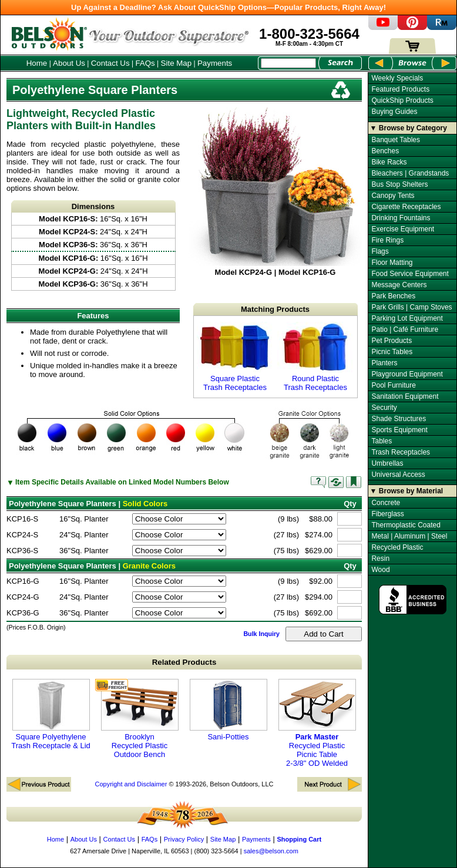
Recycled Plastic (397, 547)
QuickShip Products (402, 100)
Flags (380, 251)
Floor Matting (392, 263)
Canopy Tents (393, 196)
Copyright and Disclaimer (131, 784)
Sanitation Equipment (405, 396)
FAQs (145, 63)
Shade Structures (399, 419)
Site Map (177, 63)
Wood (380, 570)
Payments (215, 63)
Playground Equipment (407, 374)
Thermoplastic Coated (406, 525)
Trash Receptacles (401, 452)
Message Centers (399, 285)
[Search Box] (288, 63)
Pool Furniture (393, 385)
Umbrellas (387, 463)
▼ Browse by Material (407, 491)
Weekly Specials (397, 78)
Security (384, 408)
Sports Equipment (399, 430)
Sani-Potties (228, 710)
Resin (380, 559)
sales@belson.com (271, 851)
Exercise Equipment (403, 229)
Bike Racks (389, 162)
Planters (384, 363)
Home (37, 63)
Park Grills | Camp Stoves (411, 307)
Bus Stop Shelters (399, 184)
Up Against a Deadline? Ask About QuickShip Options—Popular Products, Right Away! (228, 7)
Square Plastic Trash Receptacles (235, 357)
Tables (382, 441)
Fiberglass (387, 514)
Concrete (386, 503)
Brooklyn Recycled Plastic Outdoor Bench (140, 719)
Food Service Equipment (410, 274)
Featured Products (400, 89)
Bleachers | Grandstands (410, 173)
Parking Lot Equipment (407, 318)
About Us (69, 63)
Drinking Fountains (401, 218)
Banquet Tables (396, 140)
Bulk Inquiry (261, 634)
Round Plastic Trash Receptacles (315, 357)
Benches (385, 151)
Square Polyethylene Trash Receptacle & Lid (51, 714)
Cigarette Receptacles (406, 207)
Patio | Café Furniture (405, 329)
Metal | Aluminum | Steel (409, 536)
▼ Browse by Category (409, 128)
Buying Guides (394, 112)
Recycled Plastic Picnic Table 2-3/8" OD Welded (317, 723)
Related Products (184, 662)
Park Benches (393, 296)
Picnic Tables (392, 352)
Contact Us (110, 63)
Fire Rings (387, 240)
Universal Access (398, 475)
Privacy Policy (184, 839)
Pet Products (392, 341)
